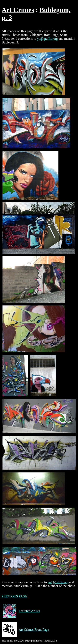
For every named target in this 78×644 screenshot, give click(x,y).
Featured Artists (21, 611)
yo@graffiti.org (47, 39)
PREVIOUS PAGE (14, 596)
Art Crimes (18, 10)
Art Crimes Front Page (25, 630)
